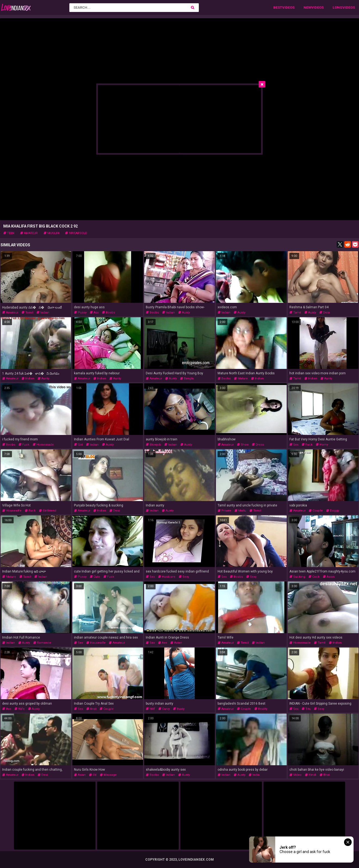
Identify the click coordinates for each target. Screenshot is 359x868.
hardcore (167, 577)
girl (78, 445)
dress (258, 445)
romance (42, 643)
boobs (109, 312)
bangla (187, 379)
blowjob (153, 445)
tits (306, 709)
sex (294, 445)
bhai (325, 775)
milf (150, 709)
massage (108, 775)
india (254, 775)
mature (241, 379)
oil (93, 775)
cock (314, 577)
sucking (297, 577)
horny (322, 445)
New (307, 7)
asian (329, 577)
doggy (333, 511)
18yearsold (76, 233)
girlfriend (48, 511)
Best (278, 7)
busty (179, 709)
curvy (164, 709)
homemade (43, 445)
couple (316, 511)
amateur (29, 233)
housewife (12, 511)
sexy (184, 577)
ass (94, 312)
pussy (80, 312)
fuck (24, 445)
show (243, 445)
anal (91, 709)
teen (9, 233)
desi (324, 312)
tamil (27, 312)
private (224, 511)
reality (261, 709)
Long (338, 7)
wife (20, 709)
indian (43, 312)
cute (95, 577)
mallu (240, 511)
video (295, 775)
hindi (311, 775)
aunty (184, 312)
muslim (51, 233)
